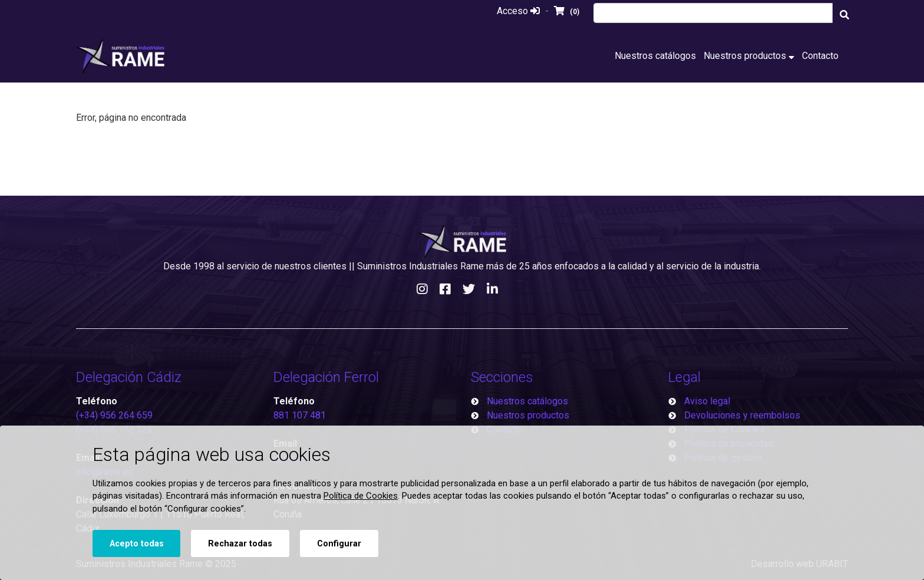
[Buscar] (844, 15)
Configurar (339, 544)
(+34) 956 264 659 (114, 415)
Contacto (820, 56)
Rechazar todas (240, 544)
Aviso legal (707, 401)
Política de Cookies (361, 496)
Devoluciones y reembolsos (742, 415)
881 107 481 (300, 415)
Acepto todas (137, 544)
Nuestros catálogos (655, 56)
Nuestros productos (749, 56)
